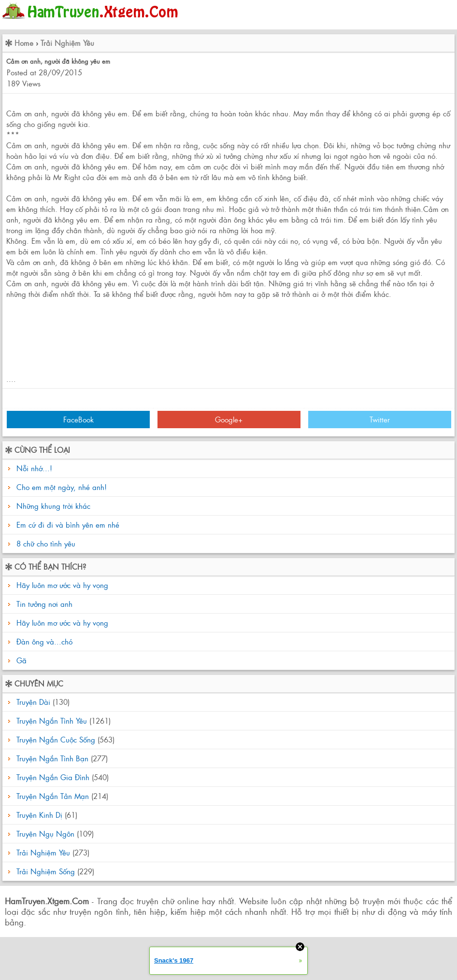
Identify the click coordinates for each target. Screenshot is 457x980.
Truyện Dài (33, 702)
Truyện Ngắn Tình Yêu (52, 721)
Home (24, 43)
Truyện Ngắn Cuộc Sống (56, 739)
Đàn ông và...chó (43, 641)
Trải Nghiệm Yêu (67, 43)
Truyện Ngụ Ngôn (45, 833)
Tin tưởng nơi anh (43, 604)
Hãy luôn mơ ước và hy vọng (61, 585)
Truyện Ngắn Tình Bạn (52, 758)
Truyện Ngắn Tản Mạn (53, 796)
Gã (20, 660)
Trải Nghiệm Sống (46, 871)
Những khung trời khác (53, 506)
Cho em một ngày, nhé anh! (62, 487)
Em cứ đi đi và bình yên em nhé (68, 525)
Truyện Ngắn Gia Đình (53, 777)
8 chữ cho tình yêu (46, 543)
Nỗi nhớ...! (34, 468)
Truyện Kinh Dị (39, 815)
